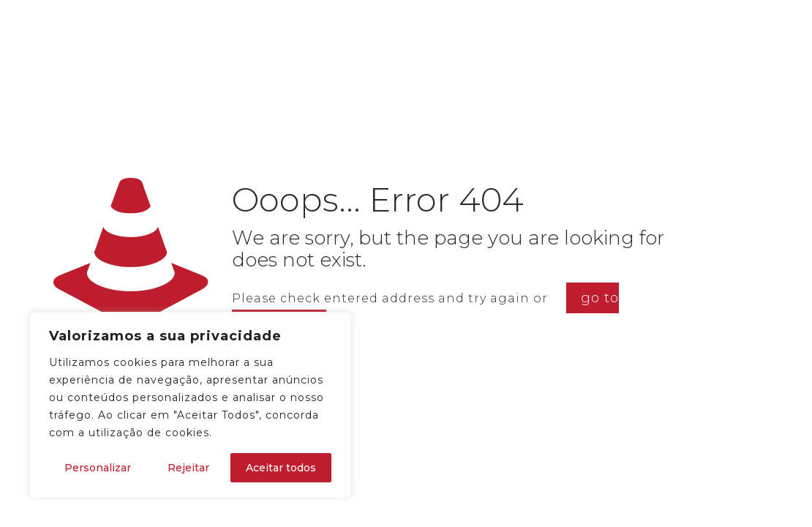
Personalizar (98, 468)
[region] (190, 405)
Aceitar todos (281, 468)
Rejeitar (188, 468)
